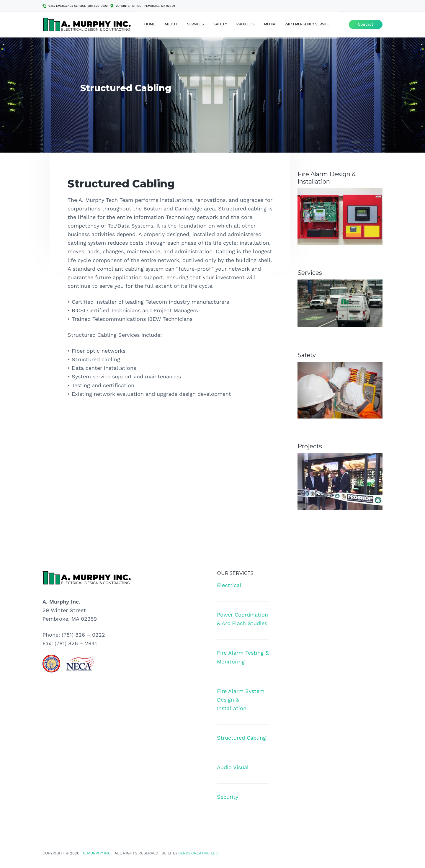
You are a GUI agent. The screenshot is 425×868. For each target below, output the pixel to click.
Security (228, 797)
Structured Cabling (241, 738)
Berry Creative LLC (198, 853)
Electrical (229, 585)
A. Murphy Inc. (97, 853)
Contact (366, 27)
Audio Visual (233, 767)
